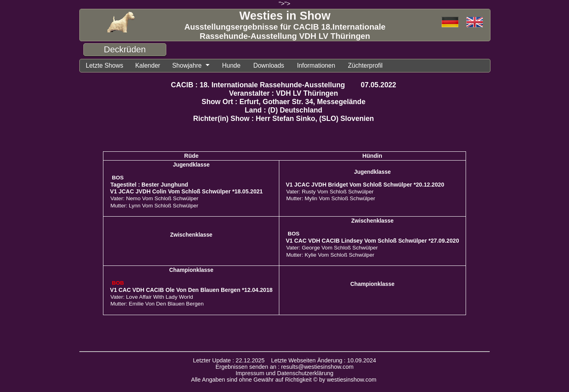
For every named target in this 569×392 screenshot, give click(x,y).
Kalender (147, 65)
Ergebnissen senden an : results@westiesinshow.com (285, 367)
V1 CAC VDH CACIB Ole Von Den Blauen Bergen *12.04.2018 (191, 290)
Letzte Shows (104, 65)
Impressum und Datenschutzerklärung (284, 373)
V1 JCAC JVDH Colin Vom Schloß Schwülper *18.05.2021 (186, 191)
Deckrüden (125, 49)
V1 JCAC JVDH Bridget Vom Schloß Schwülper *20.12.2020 (365, 185)
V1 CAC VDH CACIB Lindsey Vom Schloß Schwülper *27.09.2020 (372, 241)
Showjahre (187, 65)
